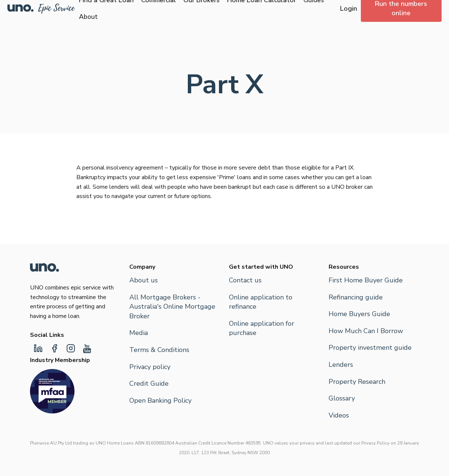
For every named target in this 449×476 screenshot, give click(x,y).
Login (349, 9)
